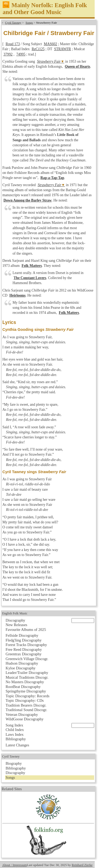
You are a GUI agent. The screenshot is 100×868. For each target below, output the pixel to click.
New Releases (16, 625)
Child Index (15, 730)
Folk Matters (32, 266)
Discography (15, 620)
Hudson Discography (22, 663)
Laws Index (15, 734)
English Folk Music (15, 613)
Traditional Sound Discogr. (26, 710)
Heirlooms (17, 295)
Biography (14, 763)
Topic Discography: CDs (25, 700)
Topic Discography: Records (27, 696)
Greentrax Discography (24, 654)
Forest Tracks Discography (26, 645)
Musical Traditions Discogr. (27, 677)
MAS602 (50, 44)
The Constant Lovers (30, 278)
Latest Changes (17, 745)
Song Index (14, 725)
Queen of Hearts (77, 67)
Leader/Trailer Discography (27, 673)
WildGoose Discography (25, 719)
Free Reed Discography (24, 649)
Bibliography (16, 739)
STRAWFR (63, 49)
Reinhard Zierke (82, 865)
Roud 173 (13, 44)
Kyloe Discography (21, 668)
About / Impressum (15, 865)
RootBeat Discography (23, 687)
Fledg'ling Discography (24, 640)
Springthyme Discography (26, 691)
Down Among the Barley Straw (28, 200)
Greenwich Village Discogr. (27, 659)
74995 (21, 54)
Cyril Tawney (13, 23)
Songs (29, 23)
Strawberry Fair (49, 61)
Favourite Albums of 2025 (26, 630)
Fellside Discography (22, 635)
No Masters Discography (25, 682)
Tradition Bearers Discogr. (26, 705)
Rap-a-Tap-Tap (52, 178)
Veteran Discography (22, 715)
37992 (8, 54)
